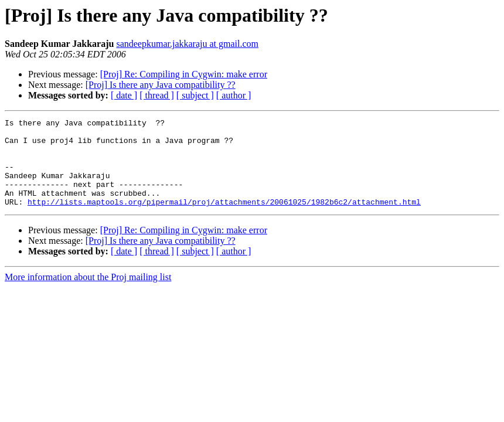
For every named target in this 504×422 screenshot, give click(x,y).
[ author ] (234, 95)
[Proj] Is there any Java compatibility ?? (161, 85)
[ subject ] (195, 95)
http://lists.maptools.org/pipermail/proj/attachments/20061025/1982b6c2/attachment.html (224, 219)
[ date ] (124, 95)
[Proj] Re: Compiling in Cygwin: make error (184, 74)
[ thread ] (157, 95)
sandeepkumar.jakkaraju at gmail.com (187, 44)
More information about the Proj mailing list (88, 295)
